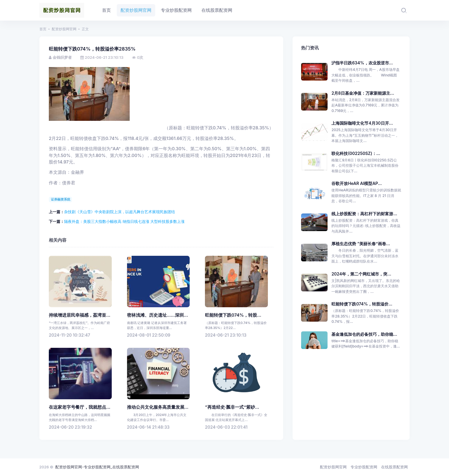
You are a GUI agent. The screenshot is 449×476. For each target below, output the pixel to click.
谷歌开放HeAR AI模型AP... (357, 183)
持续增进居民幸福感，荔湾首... (80, 315)
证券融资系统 (61, 199)
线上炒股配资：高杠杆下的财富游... (364, 214)
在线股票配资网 (394, 467)
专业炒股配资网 (364, 467)
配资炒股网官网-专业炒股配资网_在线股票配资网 (97, 467)
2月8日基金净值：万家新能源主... (363, 93)
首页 (43, 29)
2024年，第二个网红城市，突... (361, 274)
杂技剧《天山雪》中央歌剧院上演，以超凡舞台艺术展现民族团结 (120, 212)
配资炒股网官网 (64, 29)
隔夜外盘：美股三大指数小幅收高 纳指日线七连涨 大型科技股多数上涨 (124, 221)
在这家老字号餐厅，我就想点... (80, 407)
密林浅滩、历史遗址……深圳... (158, 315)
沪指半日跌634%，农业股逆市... (362, 63)
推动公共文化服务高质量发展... (158, 407)
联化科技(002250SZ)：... (356, 153)
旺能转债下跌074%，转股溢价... (362, 304)
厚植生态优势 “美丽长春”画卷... (361, 244)
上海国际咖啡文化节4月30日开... (362, 123)
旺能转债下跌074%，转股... (233, 315)
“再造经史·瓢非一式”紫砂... (232, 407)
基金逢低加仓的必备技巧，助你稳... (364, 334)
